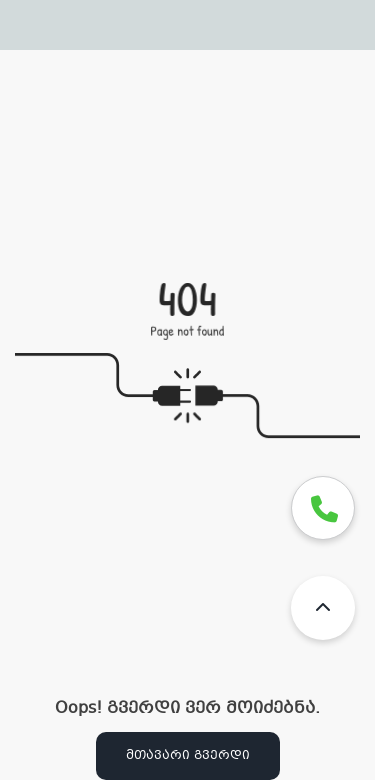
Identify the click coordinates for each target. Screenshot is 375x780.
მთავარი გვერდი (188, 756)
